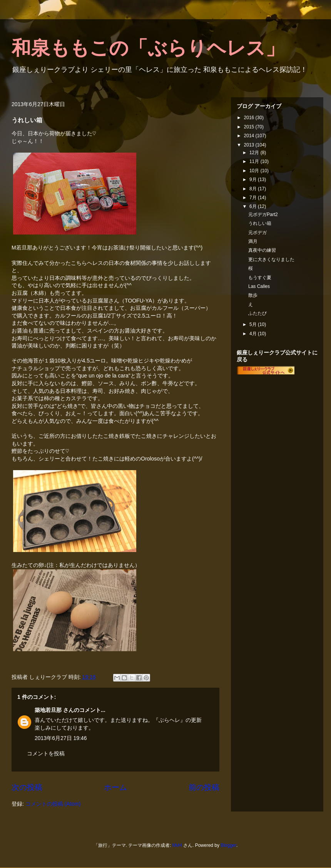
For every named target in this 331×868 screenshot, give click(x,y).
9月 (254, 180)
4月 (254, 334)
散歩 (253, 295)
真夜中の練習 (262, 250)
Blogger (228, 845)
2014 (250, 136)
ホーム (115, 787)
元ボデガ (257, 233)
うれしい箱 (260, 223)
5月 (254, 324)
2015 (250, 127)
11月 (255, 161)
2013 (250, 145)
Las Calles (259, 286)
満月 (253, 241)
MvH (177, 845)
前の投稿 (204, 787)
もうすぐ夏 (260, 278)
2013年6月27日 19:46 (61, 738)
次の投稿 (27, 787)
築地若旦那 (48, 710)
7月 (254, 198)
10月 (255, 171)
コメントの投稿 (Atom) (53, 804)
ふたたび (257, 313)
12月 (255, 153)
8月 (254, 189)
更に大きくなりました (271, 259)
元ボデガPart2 (263, 215)
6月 (254, 206)
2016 (250, 118)
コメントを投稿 (46, 753)
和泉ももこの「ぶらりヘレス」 (148, 48)
